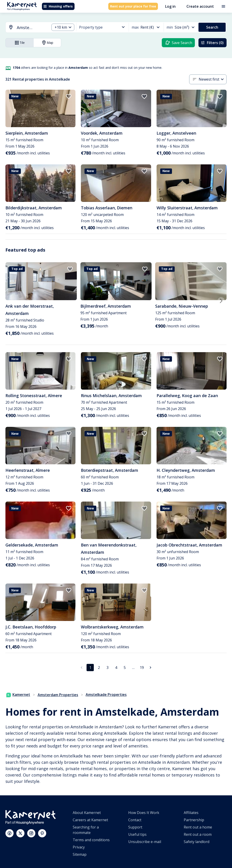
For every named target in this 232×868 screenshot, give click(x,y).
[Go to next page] (150, 668)
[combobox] (25, 28)
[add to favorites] (69, 96)
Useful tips (137, 834)
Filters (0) (212, 43)
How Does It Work (144, 813)
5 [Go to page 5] (125, 668)
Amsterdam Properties (58, 695)
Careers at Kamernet (90, 820)
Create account (200, 6)
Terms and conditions (91, 840)
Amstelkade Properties (106, 695)
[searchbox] (32, 28)
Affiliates (191, 813)
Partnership (194, 820)
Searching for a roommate (86, 830)
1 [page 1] (90, 668)
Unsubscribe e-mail (145, 842)
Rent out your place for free (133, 6)
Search (212, 27)
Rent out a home (198, 827)
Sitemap (80, 854)
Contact (135, 820)
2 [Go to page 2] (99, 668)
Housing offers (58, 6)
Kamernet (18, 695)
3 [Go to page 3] (108, 668)
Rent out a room (198, 834)
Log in (170, 6)
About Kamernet (87, 813)
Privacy (79, 847)
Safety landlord (197, 842)
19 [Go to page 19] (142, 668)
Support (135, 827)
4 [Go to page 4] (116, 668)
